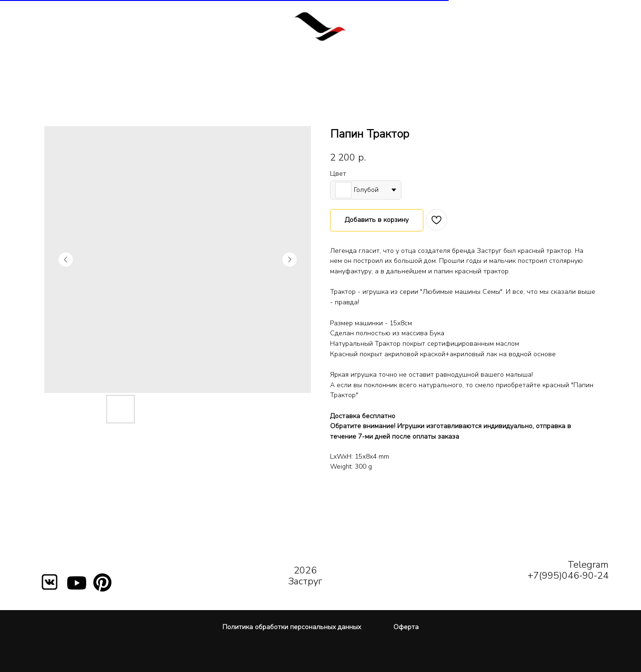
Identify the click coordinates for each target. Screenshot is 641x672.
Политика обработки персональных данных (292, 627)
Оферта (406, 627)
